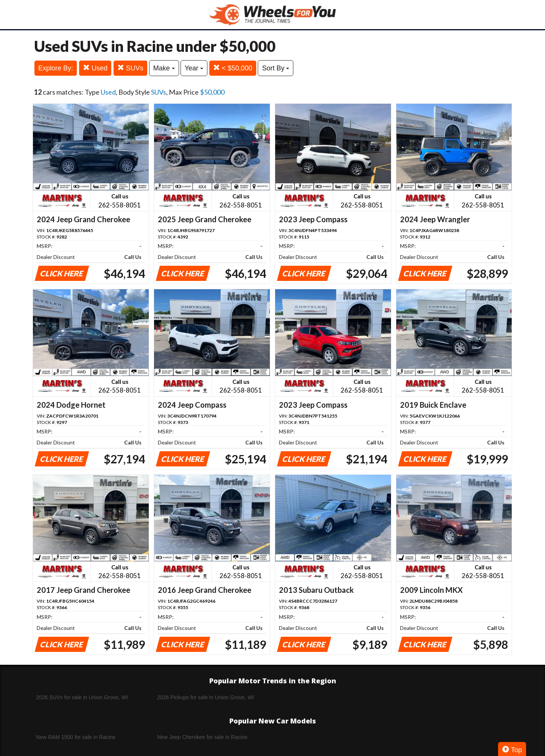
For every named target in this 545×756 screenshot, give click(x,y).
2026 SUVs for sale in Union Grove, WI (82, 697)
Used (95, 68)
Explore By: (56, 68)
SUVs (130, 68)
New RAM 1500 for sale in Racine (76, 737)
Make (164, 68)
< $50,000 (233, 68)
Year (194, 68)
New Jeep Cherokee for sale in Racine (202, 737)
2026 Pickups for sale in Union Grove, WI (206, 697)
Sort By (276, 68)
